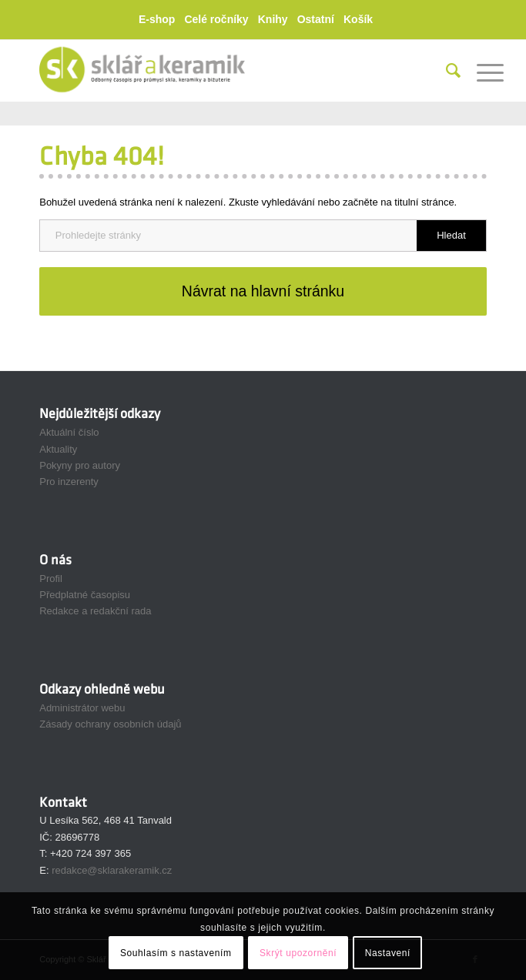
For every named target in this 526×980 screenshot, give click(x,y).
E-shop (157, 19)
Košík (358, 19)
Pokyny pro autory (80, 465)
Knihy (273, 19)
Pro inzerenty (69, 482)
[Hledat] (446, 71)
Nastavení (388, 953)
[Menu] (482, 71)
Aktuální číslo (69, 432)
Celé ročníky (216, 19)
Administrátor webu (82, 708)
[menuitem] (160, 20)
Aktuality (58, 449)
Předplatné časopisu (85, 595)
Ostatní (316, 19)
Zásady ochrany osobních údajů (110, 724)
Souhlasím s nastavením (176, 953)
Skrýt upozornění (298, 953)
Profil (51, 579)
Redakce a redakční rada (95, 611)
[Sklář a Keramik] (218, 71)
